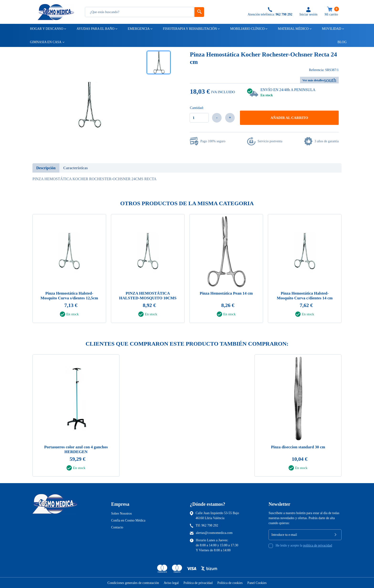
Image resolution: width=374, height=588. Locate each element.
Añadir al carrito (289, 118)
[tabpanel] (69, 270)
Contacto (117, 527)
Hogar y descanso (46, 29)
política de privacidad (318, 545)
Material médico (293, 29)
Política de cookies (230, 583)
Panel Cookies (257, 583)
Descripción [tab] (46, 168)
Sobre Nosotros (122, 514)
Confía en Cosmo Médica (128, 520)
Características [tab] (75, 168)
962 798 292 (210, 525)
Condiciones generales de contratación (133, 583)
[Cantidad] (199, 118)
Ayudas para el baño (95, 29)
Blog (340, 42)
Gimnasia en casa (45, 42)
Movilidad (331, 29)
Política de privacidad (198, 583)
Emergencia (138, 29)
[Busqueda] (139, 12)
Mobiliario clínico (247, 29)
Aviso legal (171, 583)
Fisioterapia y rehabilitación (190, 29)
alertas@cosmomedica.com (214, 533)
